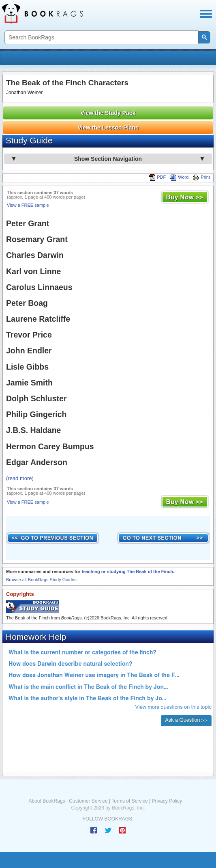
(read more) (20, 478)
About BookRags (47, 801)
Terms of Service (129, 801)
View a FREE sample (28, 205)
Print (201, 177)
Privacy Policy (167, 801)
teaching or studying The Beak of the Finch (127, 571)
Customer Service (88, 801)
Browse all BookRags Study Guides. (42, 580)
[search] (101, 38)
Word (179, 177)
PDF (157, 177)
